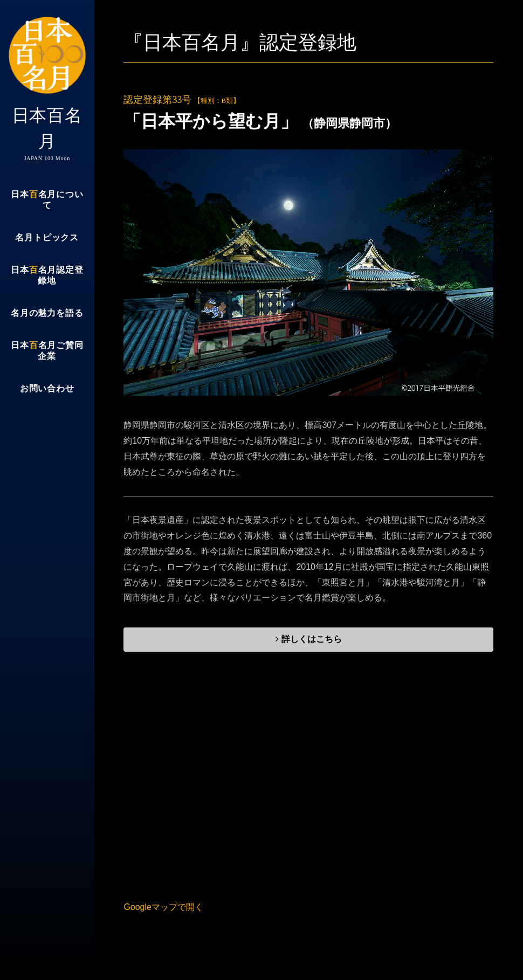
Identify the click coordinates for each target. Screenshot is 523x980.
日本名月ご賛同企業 (47, 351)
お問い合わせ (47, 388)
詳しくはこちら (308, 639)
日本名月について (47, 200)
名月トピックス (47, 237)
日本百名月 (47, 89)
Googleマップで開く (163, 907)
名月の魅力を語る (47, 313)
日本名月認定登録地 (47, 275)
